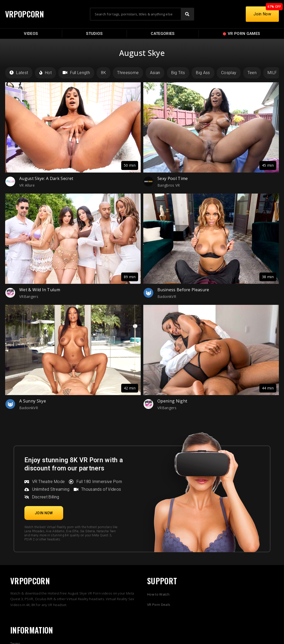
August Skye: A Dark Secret (46, 178)
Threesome (128, 73)
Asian (155, 73)
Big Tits (178, 73)
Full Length (76, 73)
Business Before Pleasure (183, 290)
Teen (252, 73)
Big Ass (203, 73)
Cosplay (229, 73)
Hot (45, 73)
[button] (44, 513)
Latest (19, 73)
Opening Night (172, 401)
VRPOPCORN (25, 14)
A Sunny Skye (33, 401)
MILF (272, 73)
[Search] (187, 14)
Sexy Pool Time (173, 178)
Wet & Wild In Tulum (40, 290)
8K (103, 73)
